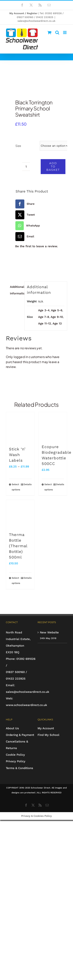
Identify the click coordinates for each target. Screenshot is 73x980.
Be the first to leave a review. (36, 246)
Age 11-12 (45, 323)
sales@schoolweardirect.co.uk (36, 21)
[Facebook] (24, 204)
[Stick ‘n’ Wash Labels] (20, 427)
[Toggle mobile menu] (65, 33)
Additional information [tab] (16, 290)
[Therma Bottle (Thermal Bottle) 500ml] (20, 514)
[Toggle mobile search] (57, 33)
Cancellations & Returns (17, 745)
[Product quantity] (26, 167)
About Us (12, 728)
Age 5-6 (57, 310)
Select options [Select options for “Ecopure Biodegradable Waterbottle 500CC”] (49, 487)
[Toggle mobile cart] (49, 33)
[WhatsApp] (27, 226)
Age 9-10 (57, 317)
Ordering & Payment (20, 735)
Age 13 (57, 323)
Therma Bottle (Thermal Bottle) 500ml (18, 546)
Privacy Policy (16, 761)
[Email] (24, 237)
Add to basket (53, 167)
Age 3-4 (44, 310)
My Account (46, 728)
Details (28, 484)
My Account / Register (23, 13)
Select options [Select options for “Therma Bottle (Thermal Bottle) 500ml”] (16, 581)
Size (18, 146)
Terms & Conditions (19, 768)
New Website (49, 632)
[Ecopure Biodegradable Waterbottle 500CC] (53, 426)
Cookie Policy (15, 755)
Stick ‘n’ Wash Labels (17, 455)
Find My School (48, 735)
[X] (25, 215)
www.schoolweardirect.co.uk (26, 705)
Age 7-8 (44, 317)
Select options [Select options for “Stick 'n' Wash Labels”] (16, 487)
